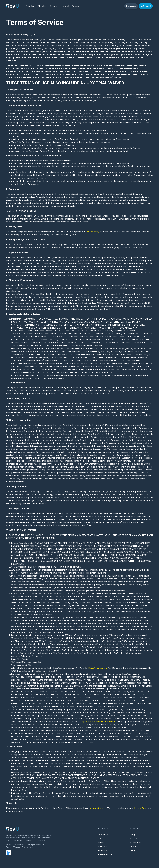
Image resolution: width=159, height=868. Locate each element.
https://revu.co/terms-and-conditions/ (99, 721)
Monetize (42, 6)
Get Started (146, 6)
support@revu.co (98, 808)
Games (101, 842)
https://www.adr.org (97, 668)
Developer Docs (106, 854)
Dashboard (131, 6)
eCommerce (104, 835)
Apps (101, 839)
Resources (55, 6)
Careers (134, 839)
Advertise (30, 6)
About (133, 846)
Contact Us (136, 842)
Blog (133, 835)
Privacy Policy (92, 232)
